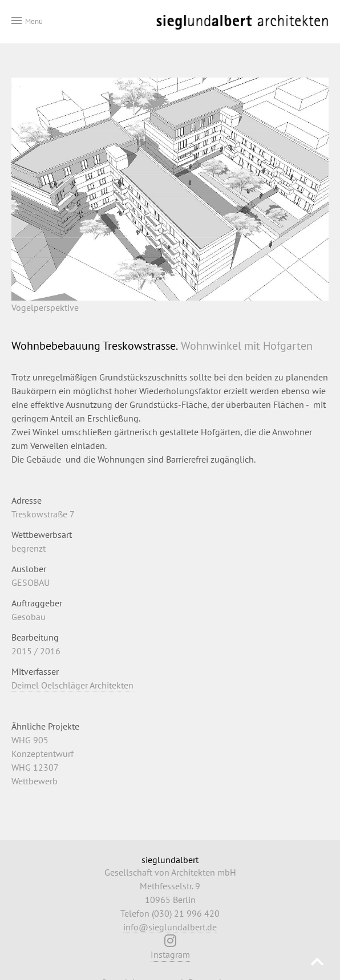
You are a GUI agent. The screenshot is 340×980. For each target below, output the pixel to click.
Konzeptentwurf (42, 754)
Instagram (170, 950)
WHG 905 (30, 740)
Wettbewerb (35, 781)
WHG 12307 (35, 767)
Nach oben (317, 963)
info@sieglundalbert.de (170, 927)
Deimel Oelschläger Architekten (72, 685)
